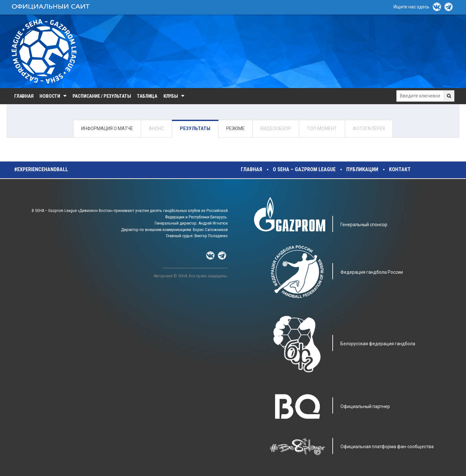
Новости (50, 96)
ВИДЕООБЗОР (276, 128)
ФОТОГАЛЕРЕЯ (369, 128)
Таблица (147, 96)
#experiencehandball (41, 169)
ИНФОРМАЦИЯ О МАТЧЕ (107, 128)
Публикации (362, 169)
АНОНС (156, 128)
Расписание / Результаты (102, 96)
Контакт (400, 169)
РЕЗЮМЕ (235, 128)
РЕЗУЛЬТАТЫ (195, 128)
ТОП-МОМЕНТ (322, 128)
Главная (24, 96)
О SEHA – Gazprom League (304, 169)
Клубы (171, 96)
